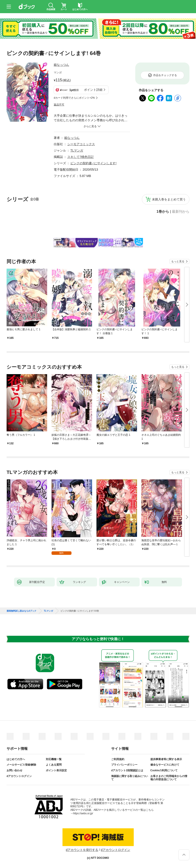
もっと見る (178, 261)
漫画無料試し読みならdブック (21, 611)
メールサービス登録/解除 (21, 765)
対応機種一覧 (54, 759)
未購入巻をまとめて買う (169, 199)
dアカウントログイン (19, 776)
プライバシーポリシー (124, 765)
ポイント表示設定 (56, 770)
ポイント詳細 (93, 90)
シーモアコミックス (81, 144)
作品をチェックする (165, 75)
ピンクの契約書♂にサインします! (93, 163)
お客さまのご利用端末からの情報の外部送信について (169, 778)
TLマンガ (77, 150)
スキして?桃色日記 (80, 157)
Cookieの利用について (164, 770)
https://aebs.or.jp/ (83, 813)
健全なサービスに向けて (165, 765)
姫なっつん (61, 65)
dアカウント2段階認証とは (127, 770)
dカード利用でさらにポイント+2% (74, 98)
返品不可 (59, 105)
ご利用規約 (118, 759)
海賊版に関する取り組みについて (130, 778)
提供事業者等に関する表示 (166, 759)
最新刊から (181, 212)
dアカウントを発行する (82, 850)
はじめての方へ (16, 759)
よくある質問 (54, 765)
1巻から (163, 212)
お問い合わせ (14, 770)
